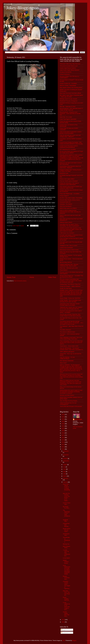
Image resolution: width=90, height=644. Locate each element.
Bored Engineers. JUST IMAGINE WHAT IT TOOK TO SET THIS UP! (71, 109)
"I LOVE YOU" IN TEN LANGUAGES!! (66, 553)
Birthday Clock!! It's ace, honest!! (69, 99)
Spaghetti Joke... (65, 520)
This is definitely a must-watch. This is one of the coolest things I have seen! (71, 338)
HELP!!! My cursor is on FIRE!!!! (68, 208)
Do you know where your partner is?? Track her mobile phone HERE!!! (71, 152)
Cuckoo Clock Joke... (67, 504)
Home (32, 277)
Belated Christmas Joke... (66, 578)
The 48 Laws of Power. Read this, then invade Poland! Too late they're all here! (70, 315)
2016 (63, 438)
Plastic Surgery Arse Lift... (66, 599)
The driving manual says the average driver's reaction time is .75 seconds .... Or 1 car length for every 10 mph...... (71, 323)
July (64, 467)
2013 (63, 444)
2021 (63, 426)
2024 (63, 419)
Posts (63, 630)
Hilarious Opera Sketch (66, 222)
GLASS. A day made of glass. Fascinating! (71, 198)
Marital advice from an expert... (67, 530)
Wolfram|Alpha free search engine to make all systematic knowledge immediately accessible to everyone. (71, 392)
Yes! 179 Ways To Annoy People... (69, 401)
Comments (65, 633)
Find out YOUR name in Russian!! (69, 181)
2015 (63, 440)
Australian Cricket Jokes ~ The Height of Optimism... (67, 585)
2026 (63, 414)
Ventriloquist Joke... (66, 534)
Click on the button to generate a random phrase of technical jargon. (71, 132)
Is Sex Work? (66, 558)
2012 (63, 447)
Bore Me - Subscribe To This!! (68, 107)
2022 (63, 424)
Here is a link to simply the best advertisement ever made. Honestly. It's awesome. (70, 212)
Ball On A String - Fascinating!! (68, 85)
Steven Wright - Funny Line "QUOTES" (70, 298)
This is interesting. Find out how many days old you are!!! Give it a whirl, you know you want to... (71, 342)
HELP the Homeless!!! (66, 206)
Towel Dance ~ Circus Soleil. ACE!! (69, 346)
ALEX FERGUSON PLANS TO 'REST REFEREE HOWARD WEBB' (67, 570)
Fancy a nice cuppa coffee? (67, 179)
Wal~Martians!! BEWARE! (67, 361)
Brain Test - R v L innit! (66, 117)
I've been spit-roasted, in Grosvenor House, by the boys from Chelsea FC (71, 236)
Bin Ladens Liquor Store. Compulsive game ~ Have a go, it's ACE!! (71, 96)
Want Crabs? (63, 363)
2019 (63, 431)
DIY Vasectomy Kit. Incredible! (68, 149)
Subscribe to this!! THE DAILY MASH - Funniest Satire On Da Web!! (70, 304)
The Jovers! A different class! (67, 332)
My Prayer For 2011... (66, 507)
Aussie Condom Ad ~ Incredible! (68, 83)
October (65, 459)
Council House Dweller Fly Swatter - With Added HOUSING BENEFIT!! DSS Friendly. (71, 143)
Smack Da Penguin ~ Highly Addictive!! (70, 286)
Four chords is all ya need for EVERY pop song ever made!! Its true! (71, 187)
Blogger (74, 640)
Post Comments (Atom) (20, 281)
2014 (63, 442)
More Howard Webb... (66, 547)
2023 (63, 421)
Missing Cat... (67, 544)
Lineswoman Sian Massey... (66, 525)
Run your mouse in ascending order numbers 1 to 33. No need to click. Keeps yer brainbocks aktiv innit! (71, 281)
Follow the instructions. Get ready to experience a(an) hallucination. (69, 184)
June (65, 469)
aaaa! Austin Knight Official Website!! (70, 70)
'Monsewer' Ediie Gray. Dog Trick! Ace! (70, 64)
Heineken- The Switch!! (66, 204)
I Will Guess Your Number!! (67, 233)
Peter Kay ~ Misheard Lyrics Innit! (69, 268)
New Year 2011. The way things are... (66, 593)
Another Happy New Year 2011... (66, 614)
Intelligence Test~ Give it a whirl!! (69, 246)
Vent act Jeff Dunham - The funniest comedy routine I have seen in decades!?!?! (71, 349)
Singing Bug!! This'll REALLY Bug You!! (70, 284)
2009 (63, 622)
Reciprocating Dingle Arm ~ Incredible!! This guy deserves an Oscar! (71, 276)
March (65, 476)
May (64, 472)
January (65, 482)
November (66, 455)
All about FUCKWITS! (66, 72)
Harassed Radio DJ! (65, 202)
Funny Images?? (64, 196)
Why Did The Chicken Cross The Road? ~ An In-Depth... (66, 497)
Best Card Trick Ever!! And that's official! (70, 93)
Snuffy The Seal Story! (66, 288)
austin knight (78, 419)
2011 (63, 449)
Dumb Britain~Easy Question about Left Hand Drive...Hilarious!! (70, 167)
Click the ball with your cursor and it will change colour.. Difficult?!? (70, 136)
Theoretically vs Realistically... (66, 540)
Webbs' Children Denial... (66, 562)
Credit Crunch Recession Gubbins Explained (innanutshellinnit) (69, 147)
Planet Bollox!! (64, 270)
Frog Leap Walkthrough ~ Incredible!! (70, 194)
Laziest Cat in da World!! (66, 248)
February (66, 478)
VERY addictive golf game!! (67, 352)
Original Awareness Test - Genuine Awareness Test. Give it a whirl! (69, 265)
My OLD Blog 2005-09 (66, 262)
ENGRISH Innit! (64, 173)
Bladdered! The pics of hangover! (69, 101)
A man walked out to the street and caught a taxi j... (66, 606)
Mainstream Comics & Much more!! (69, 250)
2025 (63, 417)
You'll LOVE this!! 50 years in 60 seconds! (71, 406)
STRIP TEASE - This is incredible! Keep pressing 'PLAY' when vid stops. (70, 301)
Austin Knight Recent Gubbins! (68, 68)
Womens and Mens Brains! (67, 395)
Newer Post (11, 277)
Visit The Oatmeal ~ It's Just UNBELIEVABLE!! (67, 358)
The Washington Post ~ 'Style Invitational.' (67, 514)
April (65, 474)
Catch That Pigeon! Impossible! (68, 119)
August (65, 465)
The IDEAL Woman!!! (66, 330)
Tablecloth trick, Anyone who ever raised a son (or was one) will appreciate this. (71, 308)
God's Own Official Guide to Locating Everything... (67, 488)
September (66, 461)
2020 (63, 428)
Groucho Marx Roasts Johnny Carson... (70, 200)
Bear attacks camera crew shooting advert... (71, 88)
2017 (63, 435)
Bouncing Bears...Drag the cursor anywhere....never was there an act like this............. (70, 114)
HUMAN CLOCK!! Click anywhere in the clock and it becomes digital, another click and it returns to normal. (71, 229)
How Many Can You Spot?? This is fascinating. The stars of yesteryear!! (69, 225)
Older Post (52, 277)
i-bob (64, 640)
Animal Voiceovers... (65, 74)
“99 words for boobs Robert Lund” (69, 66)
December (66, 451)
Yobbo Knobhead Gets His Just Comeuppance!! (68, 404)
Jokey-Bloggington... (24, 8)
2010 (63, 620)
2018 (63, 433)
